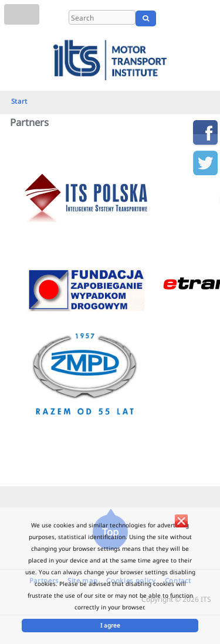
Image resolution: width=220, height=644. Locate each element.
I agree (110, 625)
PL (175, 18)
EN (189, 18)
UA (207, 18)
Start (19, 101)
